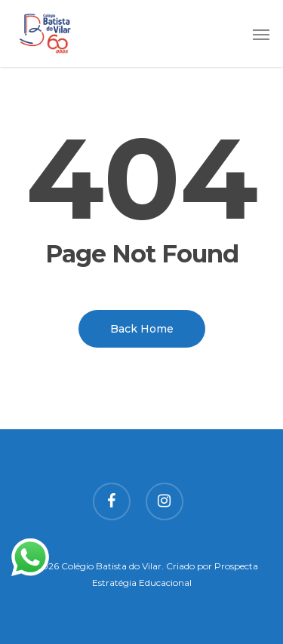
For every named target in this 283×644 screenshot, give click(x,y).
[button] (261, 34)
